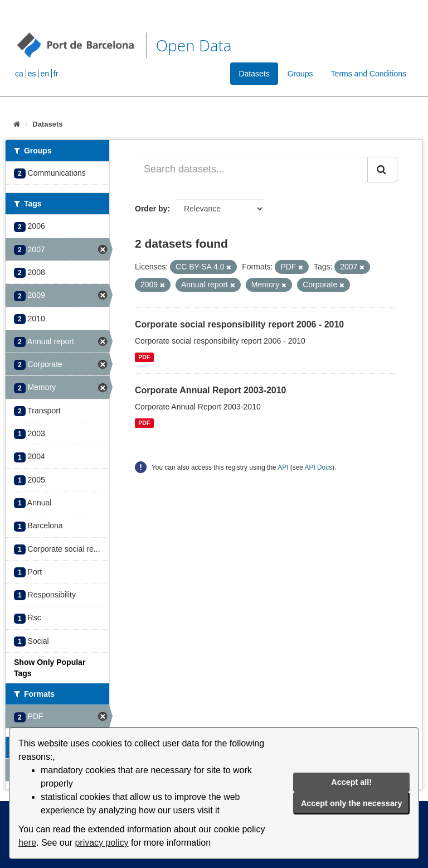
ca (19, 74)
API (283, 467)
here (27, 843)
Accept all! (351, 782)
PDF (144, 357)
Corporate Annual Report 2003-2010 (210, 390)
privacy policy (101, 843)
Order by (151, 209)
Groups (300, 74)
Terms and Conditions (369, 74)
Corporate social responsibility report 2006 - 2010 (239, 324)
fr (56, 74)
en (45, 74)
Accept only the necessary (352, 803)
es (32, 74)
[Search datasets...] (251, 170)
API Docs (319, 467)
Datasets (254, 74)
